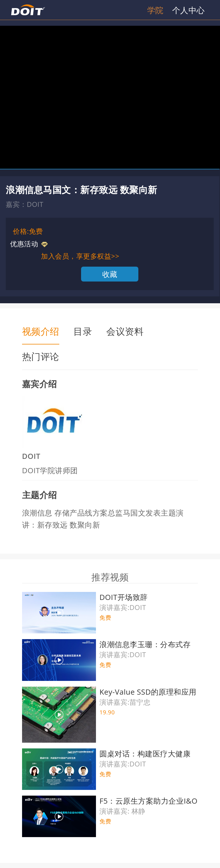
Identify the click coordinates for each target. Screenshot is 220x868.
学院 (155, 10)
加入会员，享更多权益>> (80, 256)
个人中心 (188, 10)
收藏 (110, 274)
